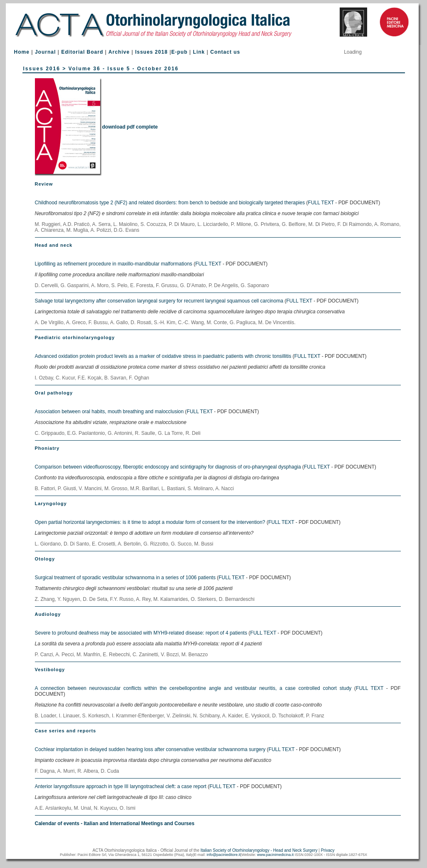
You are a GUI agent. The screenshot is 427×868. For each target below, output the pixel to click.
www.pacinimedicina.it (275, 855)
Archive (119, 52)
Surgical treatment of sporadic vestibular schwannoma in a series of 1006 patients (125, 578)
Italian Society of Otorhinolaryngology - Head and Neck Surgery (259, 850)
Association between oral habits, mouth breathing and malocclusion (109, 412)
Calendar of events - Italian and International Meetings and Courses (115, 823)
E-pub (179, 52)
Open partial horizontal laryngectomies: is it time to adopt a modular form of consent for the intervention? (150, 522)
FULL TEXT (321, 203)
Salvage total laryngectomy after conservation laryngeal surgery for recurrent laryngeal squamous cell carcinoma (160, 301)
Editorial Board (82, 52)
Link (199, 52)
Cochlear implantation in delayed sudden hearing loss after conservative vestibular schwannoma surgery (150, 749)
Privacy (328, 850)
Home (22, 52)
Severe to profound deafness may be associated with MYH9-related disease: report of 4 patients (141, 633)
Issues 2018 (151, 52)
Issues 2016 (42, 69)
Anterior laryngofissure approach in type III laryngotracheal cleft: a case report (121, 786)
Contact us (225, 52)
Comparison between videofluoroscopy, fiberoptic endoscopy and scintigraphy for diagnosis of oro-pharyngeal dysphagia (168, 467)
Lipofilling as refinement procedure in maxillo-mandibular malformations (114, 264)
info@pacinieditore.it (224, 855)
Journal (45, 52)
